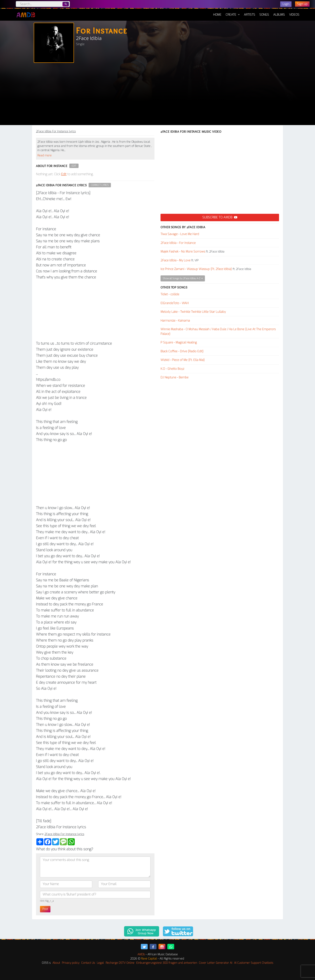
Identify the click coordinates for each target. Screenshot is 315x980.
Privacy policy (71, 963)
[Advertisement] (157, 95)
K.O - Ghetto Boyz (172, 369)
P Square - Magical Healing (179, 342)
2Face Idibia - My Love (175, 260)
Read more (44, 155)
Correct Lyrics (100, 185)
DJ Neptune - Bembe (174, 377)
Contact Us (88, 963)
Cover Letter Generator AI (216, 963)
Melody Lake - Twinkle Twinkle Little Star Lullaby (193, 312)
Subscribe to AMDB (220, 217)
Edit (74, 166)
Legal (100, 963)
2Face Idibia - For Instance (178, 243)
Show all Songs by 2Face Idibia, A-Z (183, 278)
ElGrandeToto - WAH (175, 303)
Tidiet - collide (170, 294)
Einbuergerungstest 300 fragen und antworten (167, 963)
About (56, 963)
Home (217, 13)
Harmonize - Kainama (175, 321)
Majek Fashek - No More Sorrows (183, 252)
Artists (250, 15)
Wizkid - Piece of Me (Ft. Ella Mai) (183, 360)
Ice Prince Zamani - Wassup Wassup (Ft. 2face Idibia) (196, 269)
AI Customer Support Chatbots (254, 963)
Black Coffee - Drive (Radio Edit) (182, 351)
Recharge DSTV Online (120, 963)
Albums (279, 15)
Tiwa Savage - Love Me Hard (180, 234)
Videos (294, 15)
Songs (264, 15)
